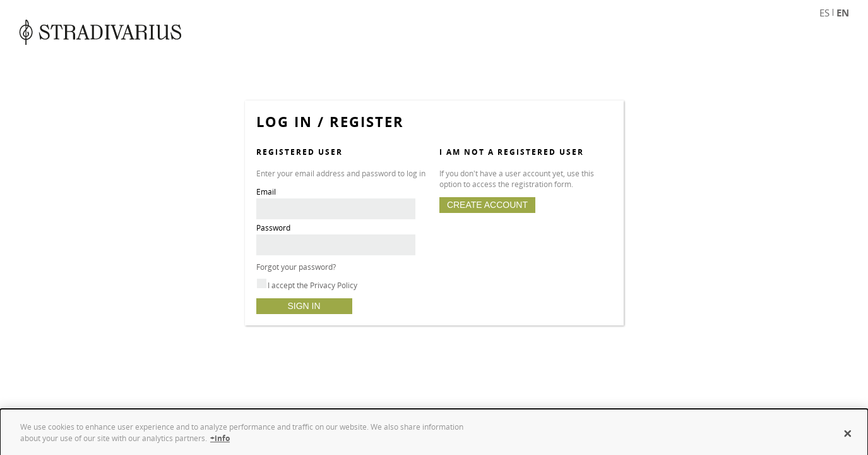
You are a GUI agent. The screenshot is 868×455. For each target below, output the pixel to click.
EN (843, 13)
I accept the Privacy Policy (312, 285)
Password (273, 228)
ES (824, 13)
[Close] (848, 437)
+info (220, 441)
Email (266, 192)
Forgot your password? (296, 267)
